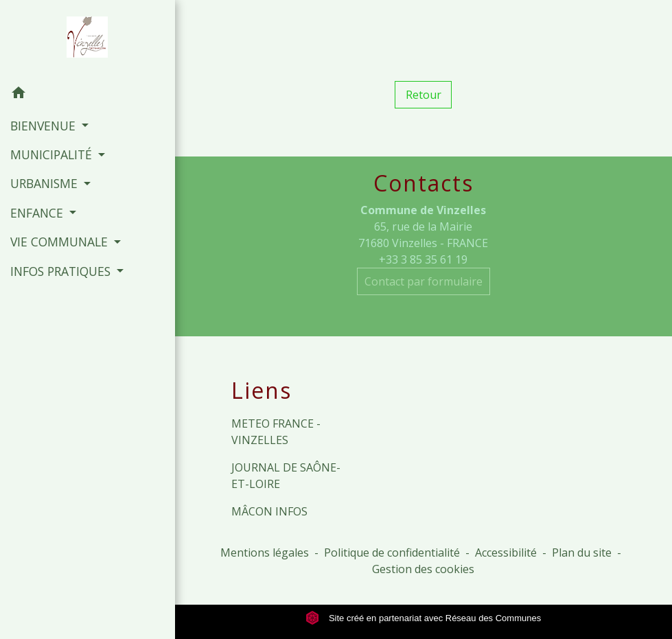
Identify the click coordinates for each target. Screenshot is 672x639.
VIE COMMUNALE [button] (61, 242)
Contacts (424, 183)
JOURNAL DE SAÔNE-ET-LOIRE (286, 476)
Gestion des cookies (423, 569)
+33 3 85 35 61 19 (423, 259)
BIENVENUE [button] (45, 126)
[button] (88, 95)
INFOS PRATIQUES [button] (62, 271)
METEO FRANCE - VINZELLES (276, 432)
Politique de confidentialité (392, 553)
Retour (424, 95)
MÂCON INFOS (269, 511)
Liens (262, 391)
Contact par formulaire (424, 281)
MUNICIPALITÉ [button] (53, 154)
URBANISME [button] (46, 183)
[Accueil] (87, 40)
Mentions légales (265, 553)
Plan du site (582, 553)
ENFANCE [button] (38, 213)
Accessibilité (506, 553)
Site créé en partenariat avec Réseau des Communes (423, 618)
